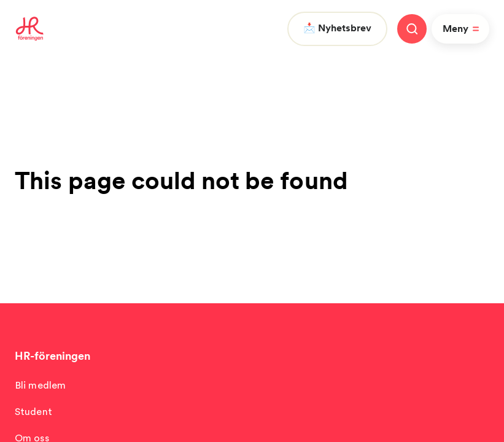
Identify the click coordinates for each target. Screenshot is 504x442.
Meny (463, 29)
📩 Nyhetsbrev (337, 28)
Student (33, 412)
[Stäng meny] (412, 29)
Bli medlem (40, 385)
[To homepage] (30, 29)
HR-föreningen (52, 356)
